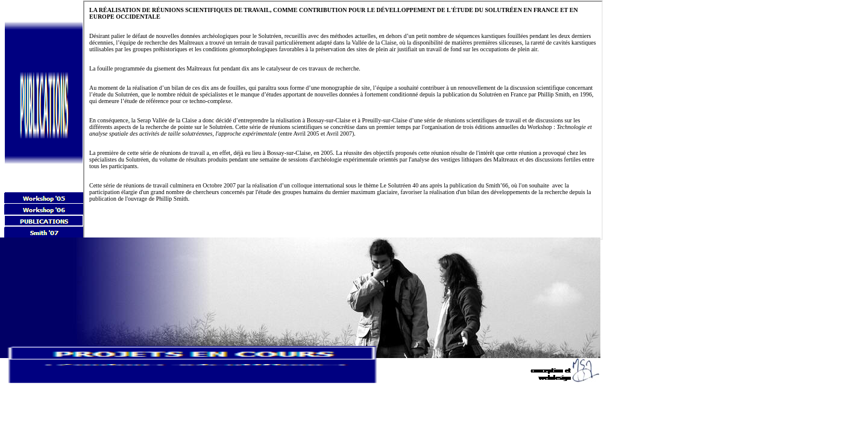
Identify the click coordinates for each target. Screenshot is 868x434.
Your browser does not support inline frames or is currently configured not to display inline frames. (343, 120)
